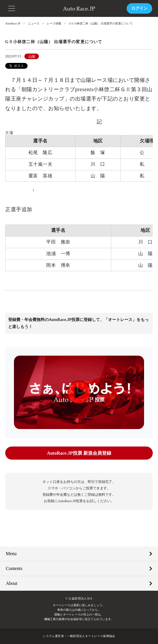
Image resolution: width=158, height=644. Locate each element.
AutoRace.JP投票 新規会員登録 (79, 453)
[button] (12, 8)
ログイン (139, 8)
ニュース (34, 23)
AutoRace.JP (13, 23)
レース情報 (54, 23)
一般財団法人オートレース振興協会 (91, 636)
